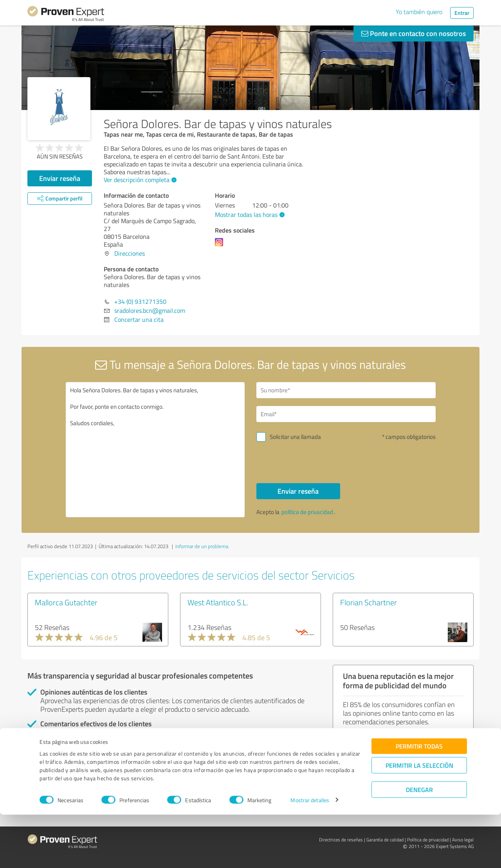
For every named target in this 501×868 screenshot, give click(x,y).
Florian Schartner (369, 602)
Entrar (462, 13)
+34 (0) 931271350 (140, 301)
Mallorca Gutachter (66, 602)
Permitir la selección (419, 818)
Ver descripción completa (139, 180)
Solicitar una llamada (295, 437)
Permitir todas (419, 799)
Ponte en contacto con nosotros (414, 33)
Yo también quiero (419, 12)
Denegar (419, 843)
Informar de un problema (202, 546)
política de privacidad (307, 512)
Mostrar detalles (310, 853)
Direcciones (130, 253)
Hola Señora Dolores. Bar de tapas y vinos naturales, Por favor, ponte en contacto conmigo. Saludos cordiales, (155, 450)
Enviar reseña (60, 178)
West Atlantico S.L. (218, 602)
